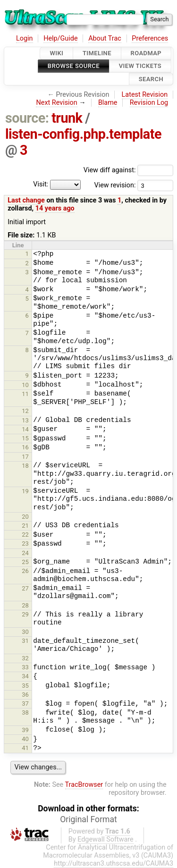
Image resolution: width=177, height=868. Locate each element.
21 (25, 526)
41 (25, 748)
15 (25, 438)
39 (25, 730)
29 (25, 614)
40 (25, 739)
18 (25, 466)
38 (25, 712)
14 (25, 429)
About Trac (105, 38)
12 (25, 411)
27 (25, 588)
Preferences (150, 38)
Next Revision (56, 103)
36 (25, 695)
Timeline (97, 53)
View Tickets (140, 66)
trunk (67, 118)
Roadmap (146, 53)
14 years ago (55, 208)
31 (25, 641)
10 (25, 385)
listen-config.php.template (83, 134)
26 (25, 571)
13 (25, 420)
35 (25, 686)
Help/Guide (60, 38)
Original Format (88, 819)
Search (151, 79)
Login (25, 38)
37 (25, 704)
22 (25, 535)
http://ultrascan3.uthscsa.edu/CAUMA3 (114, 864)
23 (25, 544)
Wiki (56, 53)
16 (25, 447)
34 (25, 676)
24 (25, 553)
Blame (108, 103)
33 (25, 667)
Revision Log (149, 103)
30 (25, 632)
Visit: (41, 185)
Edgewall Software (105, 839)
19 (25, 491)
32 (25, 658)
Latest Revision (145, 95)
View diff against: (128, 170)
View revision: (115, 185)
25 (25, 562)
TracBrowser (84, 785)
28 (25, 605)
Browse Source (74, 66)
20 (25, 517)
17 (25, 457)
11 (25, 394)
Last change (26, 200)
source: (27, 118)
